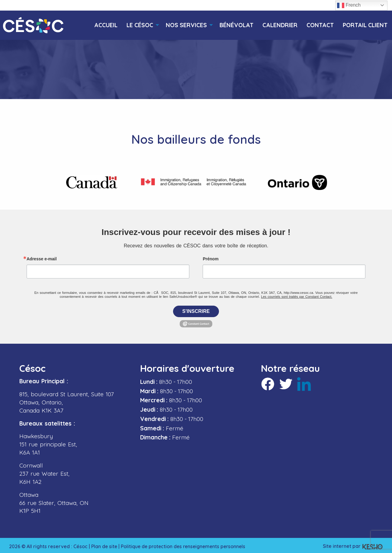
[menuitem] (106, 25)
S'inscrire (196, 310)
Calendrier (280, 25)
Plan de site (104, 545)
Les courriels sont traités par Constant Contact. (297, 295)
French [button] (349, 5)
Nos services (186, 25)
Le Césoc (140, 25)
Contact (320, 25)
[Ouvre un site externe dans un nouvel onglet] (92, 182)
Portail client (365, 25)
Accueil (106, 25)
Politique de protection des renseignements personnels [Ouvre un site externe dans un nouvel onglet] (186, 545)
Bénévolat (236, 25)
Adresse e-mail (42, 257)
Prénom (210, 257)
